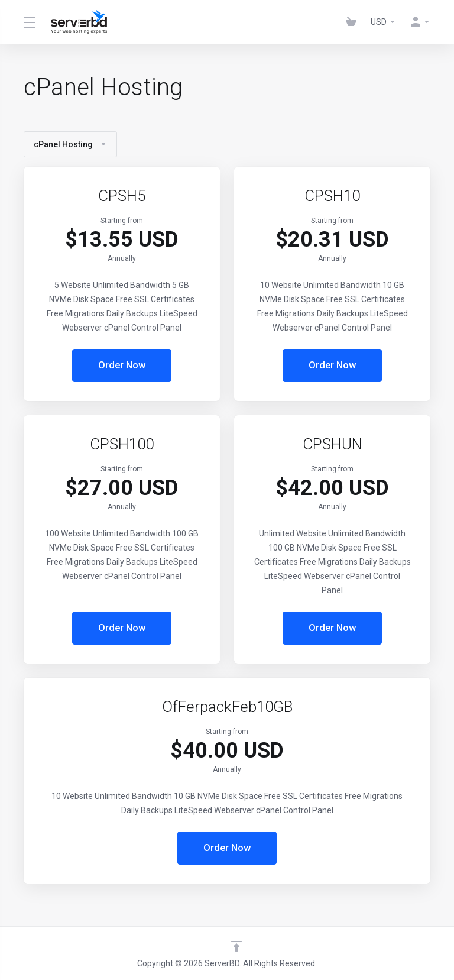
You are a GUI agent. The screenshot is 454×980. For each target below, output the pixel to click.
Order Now (122, 366)
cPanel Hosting (70, 144)
